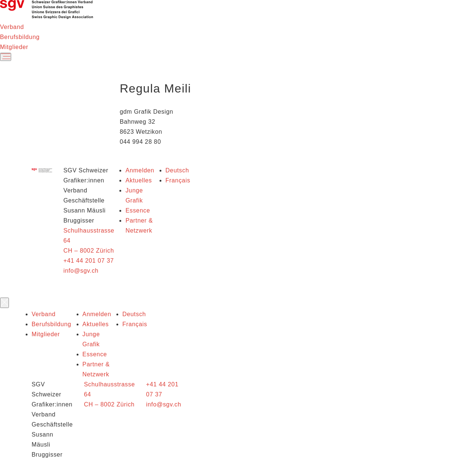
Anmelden (140, 170)
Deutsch (177, 170)
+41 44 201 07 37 (89, 261)
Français (178, 180)
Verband (12, 27)
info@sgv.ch (81, 271)
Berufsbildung (20, 37)
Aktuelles (139, 180)
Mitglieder (14, 47)
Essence (138, 210)
